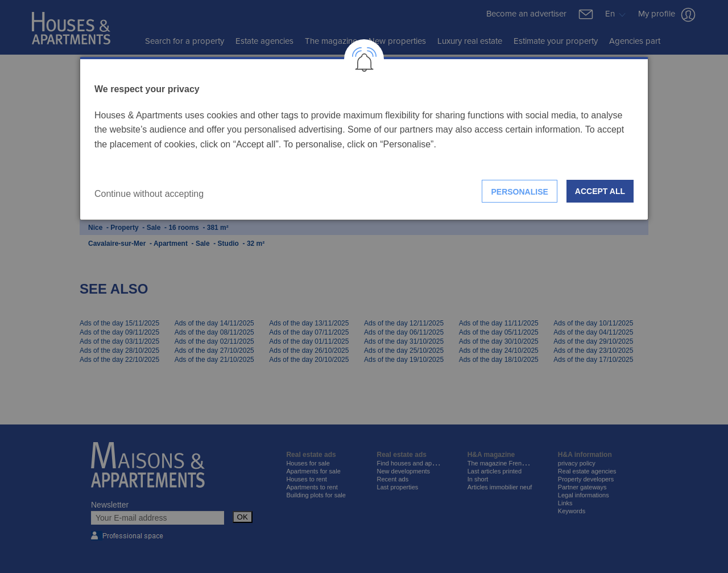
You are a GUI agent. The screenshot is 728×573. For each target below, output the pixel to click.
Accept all (600, 191)
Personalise (519, 192)
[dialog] (364, 139)
